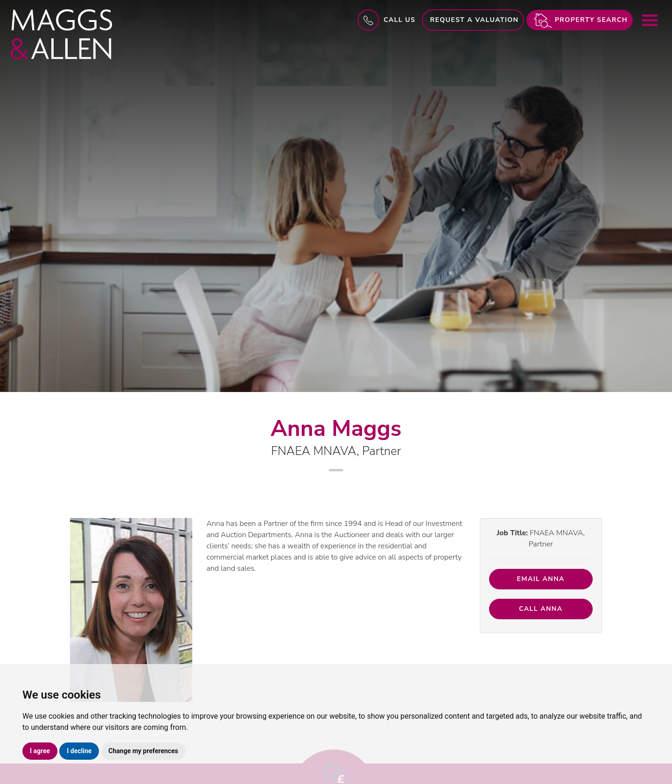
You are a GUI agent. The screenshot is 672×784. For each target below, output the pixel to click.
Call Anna (541, 609)
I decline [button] (79, 751)
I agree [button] (40, 751)
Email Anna (541, 579)
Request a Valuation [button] (474, 20)
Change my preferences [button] (143, 751)
